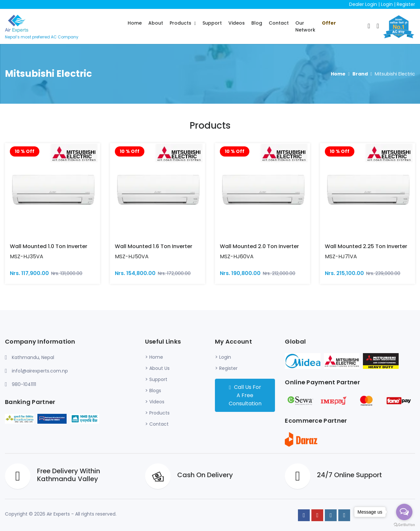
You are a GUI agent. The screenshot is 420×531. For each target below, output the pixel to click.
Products (159, 413)
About (156, 23)
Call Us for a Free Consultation (245, 395)
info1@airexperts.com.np (40, 371)
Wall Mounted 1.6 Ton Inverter (154, 246)
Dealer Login (363, 4)
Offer (329, 23)
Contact (279, 23)
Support (212, 23)
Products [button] (181, 23)
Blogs (155, 391)
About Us (159, 368)
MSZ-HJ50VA (132, 256)
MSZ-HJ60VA (237, 256)
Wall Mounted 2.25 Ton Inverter (366, 246)
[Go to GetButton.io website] (404, 524)
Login (387, 4)
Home (135, 23)
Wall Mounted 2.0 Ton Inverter (259, 246)
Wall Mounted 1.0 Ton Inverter (49, 246)
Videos (237, 23)
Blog (257, 23)
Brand (360, 74)
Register (406, 4)
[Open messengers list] (404, 512)
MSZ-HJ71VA (341, 256)
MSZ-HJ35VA (27, 256)
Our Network (305, 26)
